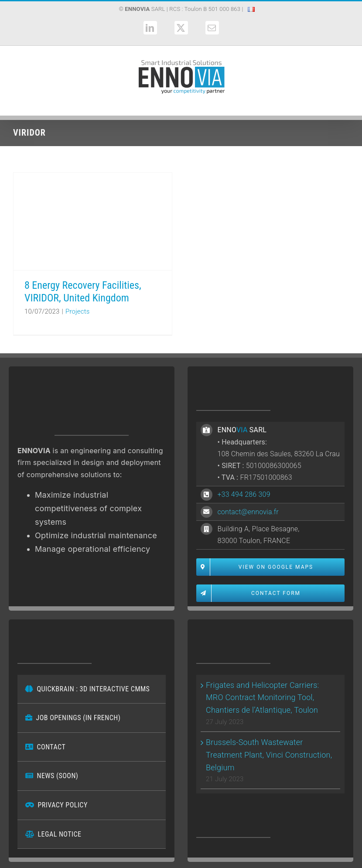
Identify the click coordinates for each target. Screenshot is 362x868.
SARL (145, 9)
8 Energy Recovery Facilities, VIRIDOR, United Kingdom (83, 292)
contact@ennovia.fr (248, 512)
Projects (77, 311)
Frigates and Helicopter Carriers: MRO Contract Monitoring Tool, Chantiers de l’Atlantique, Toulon (263, 698)
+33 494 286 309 (244, 494)
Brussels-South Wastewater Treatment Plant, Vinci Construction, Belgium (269, 755)
